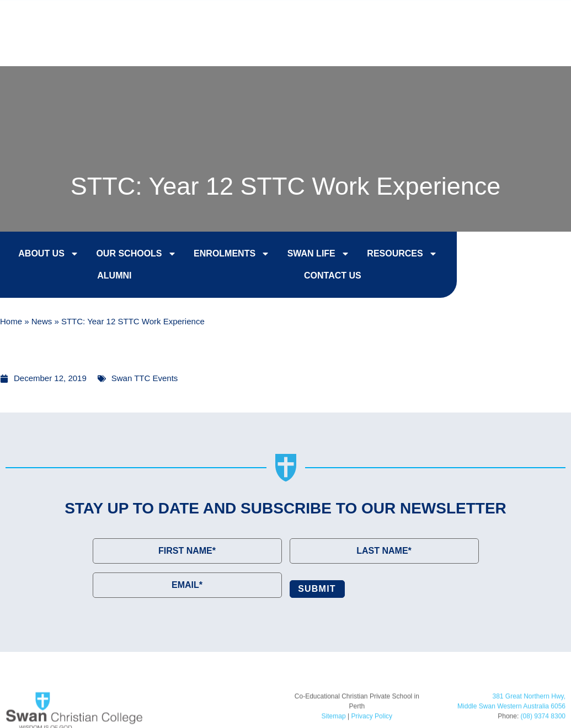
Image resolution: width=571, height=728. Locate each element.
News (42, 322)
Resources (391, 255)
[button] (541, 45)
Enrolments (221, 255)
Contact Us (517, 17)
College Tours (428, 17)
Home (11, 322)
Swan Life (307, 255)
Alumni (103, 277)
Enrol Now (340, 17)
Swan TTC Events (145, 378)
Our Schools (125, 255)
